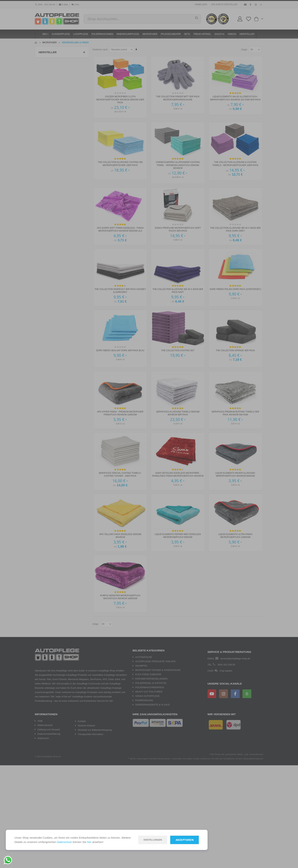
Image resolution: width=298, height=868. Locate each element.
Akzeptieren (185, 840)
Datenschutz (64, 842)
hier (89, 842)
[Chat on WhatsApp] (8, 860)
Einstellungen (153, 840)
